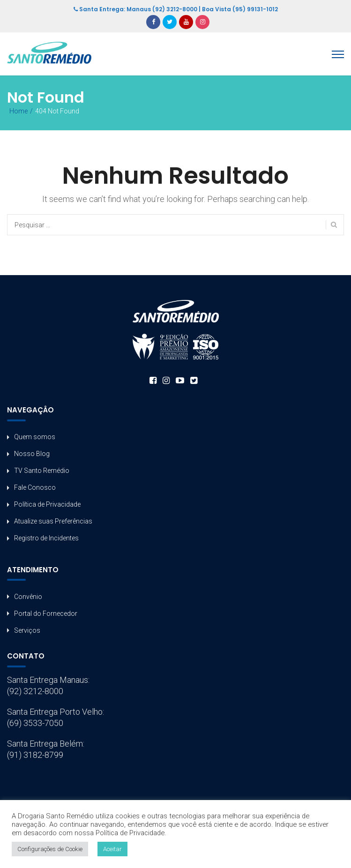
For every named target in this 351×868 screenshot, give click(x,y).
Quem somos (35, 437)
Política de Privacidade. (131, 833)
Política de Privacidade (47, 504)
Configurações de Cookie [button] (50, 849)
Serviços (27, 630)
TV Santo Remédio (42, 471)
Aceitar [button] (112, 849)
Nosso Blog (32, 454)
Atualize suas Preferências (53, 521)
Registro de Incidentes (46, 538)
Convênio (28, 597)
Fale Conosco (35, 487)
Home (19, 111)
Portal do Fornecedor (46, 614)
